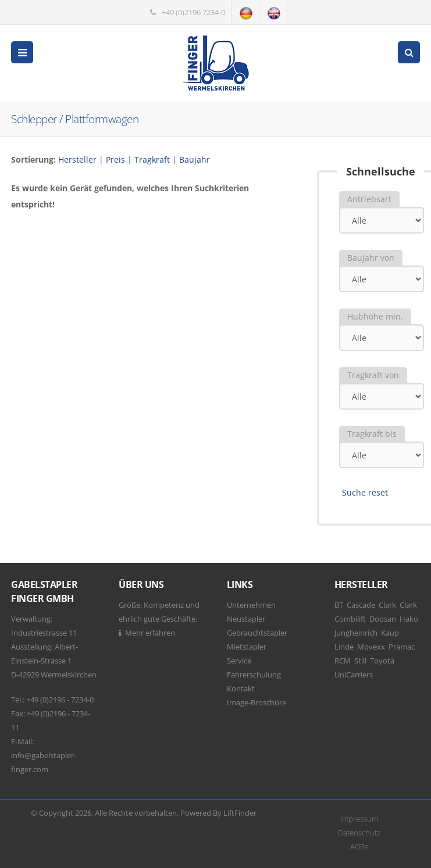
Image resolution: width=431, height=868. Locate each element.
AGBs (359, 847)
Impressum (359, 819)
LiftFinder (240, 813)
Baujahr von (371, 258)
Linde (344, 647)
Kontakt (241, 688)
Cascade (361, 605)
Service (239, 661)
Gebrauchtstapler (257, 633)
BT (339, 605)
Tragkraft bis (372, 434)
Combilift (350, 619)
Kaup (390, 633)
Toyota (382, 661)
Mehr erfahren (150, 633)
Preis (115, 159)
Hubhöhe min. (375, 316)
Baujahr (195, 159)
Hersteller (77, 159)
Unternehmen (251, 605)
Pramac (402, 647)
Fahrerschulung (254, 675)
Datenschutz (359, 833)
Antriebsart (369, 199)
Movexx (371, 647)
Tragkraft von (373, 375)
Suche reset (365, 492)
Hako (409, 619)
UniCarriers (354, 675)
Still (360, 661)
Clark (387, 605)
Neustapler (246, 619)
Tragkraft (152, 159)
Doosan (383, 619)
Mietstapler (247, 647)
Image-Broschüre (257, 702)
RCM (343, 661)
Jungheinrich (356, 633)
